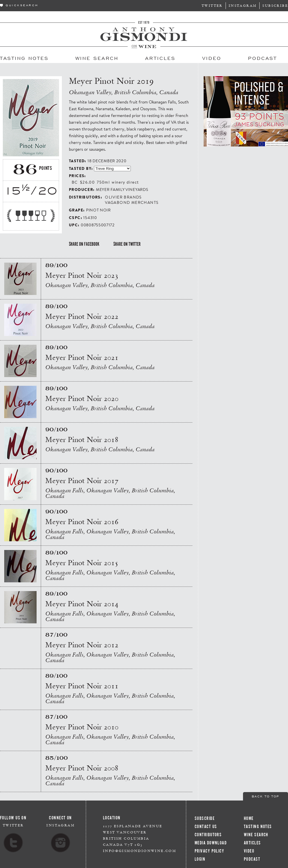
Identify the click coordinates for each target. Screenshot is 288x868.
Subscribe (275, 5)
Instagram (243, 5)
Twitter (212, 5)
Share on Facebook (84, 244)
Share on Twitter (127, 244)
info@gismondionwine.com (139, 851)
